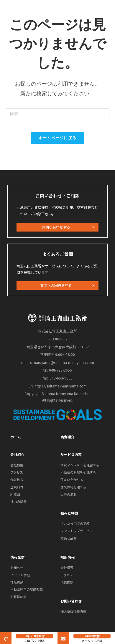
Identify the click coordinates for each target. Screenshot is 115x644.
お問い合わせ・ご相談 (57, 195)
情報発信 (17, 557)
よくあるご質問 (58, 254)
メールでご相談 (92, 641)
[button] (57, 227)
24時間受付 (92, 636)
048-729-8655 (34, 641)
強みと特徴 (69, 513)
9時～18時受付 (34, 636)
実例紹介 (68, 437)
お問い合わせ (71, 601)
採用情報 (68, 557)
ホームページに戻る (58, 138)
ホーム (16, 437)
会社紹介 (17, 454)
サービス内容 (71, 454)
